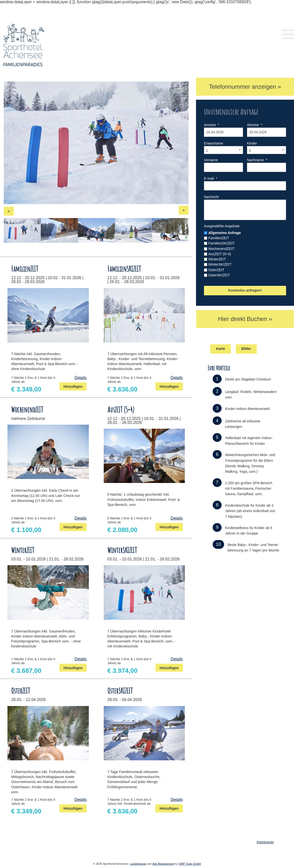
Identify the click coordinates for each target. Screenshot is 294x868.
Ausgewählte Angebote (222, 226)
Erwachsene (214, 143)
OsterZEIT (216, 270)
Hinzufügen (73, 387)
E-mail (211, 178)
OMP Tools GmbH (190, 864)
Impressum (265, 842)
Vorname (211, 160)
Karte (221, 349)
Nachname (257, 160)
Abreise (255, 125)
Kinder (252, 143)
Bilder (246, 349)
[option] (96, 143)
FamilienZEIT (219, 238)
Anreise (212, 125)
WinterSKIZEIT (220, 264)
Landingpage (138, 864)
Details (80, 378)
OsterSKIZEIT (219, 275)
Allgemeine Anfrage (224, 233)
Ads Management (163, 864)
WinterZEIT (217, 259)
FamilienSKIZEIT (221, 243)
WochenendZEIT (221, 249)
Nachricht (211, 197)
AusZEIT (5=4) (220, 254)
